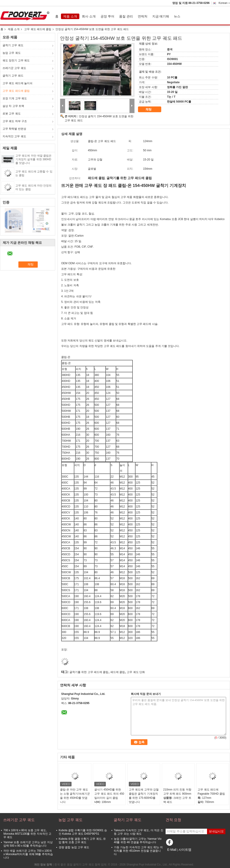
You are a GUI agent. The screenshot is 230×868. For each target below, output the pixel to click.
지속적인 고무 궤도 (14, 136)
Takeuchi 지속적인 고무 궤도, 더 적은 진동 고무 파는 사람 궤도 (139, 832)
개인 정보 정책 (43, 865)
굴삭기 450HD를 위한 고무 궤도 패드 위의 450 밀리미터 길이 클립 (109, 794)
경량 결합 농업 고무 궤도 (74, 847)
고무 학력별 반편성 (14, 129)
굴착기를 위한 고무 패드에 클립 (89, 672)
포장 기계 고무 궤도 (15, 98)
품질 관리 (126, 16)
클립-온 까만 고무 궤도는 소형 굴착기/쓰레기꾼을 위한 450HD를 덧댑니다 (75, 796)
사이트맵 (185, 850)
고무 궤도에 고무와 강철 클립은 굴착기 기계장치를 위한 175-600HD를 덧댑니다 (144, 796)
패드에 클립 (118, 672)
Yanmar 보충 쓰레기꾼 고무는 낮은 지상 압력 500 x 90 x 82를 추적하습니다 (28, 844)
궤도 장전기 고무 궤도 (16, 60)
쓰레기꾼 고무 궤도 (14, 68)
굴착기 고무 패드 (13, 76)
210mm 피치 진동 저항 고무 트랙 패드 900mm (177, 792)
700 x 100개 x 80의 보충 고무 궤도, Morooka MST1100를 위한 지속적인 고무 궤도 (27, 834)
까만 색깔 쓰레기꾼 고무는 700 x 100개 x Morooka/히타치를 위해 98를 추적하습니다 (28, 854)
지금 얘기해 (161, 16)
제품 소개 (70, 16)
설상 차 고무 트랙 (13, 106)
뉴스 (177, 16)
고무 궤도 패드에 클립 (38, 29)
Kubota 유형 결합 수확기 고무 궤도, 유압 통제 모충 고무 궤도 (82, 841)
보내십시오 (216, 831)
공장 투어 (107, 16)
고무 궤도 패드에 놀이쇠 (17, 83)
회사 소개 (89, 16)
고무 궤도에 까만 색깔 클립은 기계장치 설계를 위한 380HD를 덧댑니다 (33, 159)
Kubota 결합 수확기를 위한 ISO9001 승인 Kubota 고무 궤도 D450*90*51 (83, 832)
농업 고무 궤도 (12, 53)
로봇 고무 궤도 (12, 114)
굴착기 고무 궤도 (13, 45)
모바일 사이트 (176, 855)
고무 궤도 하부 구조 (15, 121)
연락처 (143, 16)
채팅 (152, 109)
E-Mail (172, 850)
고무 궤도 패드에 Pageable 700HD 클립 (211, 792)
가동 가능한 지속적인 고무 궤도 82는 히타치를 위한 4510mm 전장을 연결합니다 (138, 851)
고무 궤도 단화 (136, 672)
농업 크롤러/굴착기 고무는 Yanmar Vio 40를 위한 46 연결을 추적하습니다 (138, 841)
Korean (224, 3)
